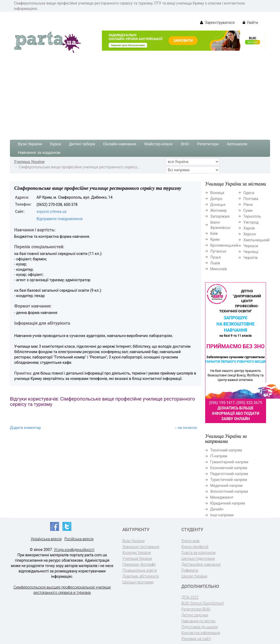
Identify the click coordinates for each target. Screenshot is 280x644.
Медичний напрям (226, 486)
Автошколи (237, 144)
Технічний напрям (226, 450)
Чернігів (250, 258)
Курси (56, 144)
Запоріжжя (220, 216)
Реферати (190, 570)
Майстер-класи (158, 144)
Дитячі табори (82, 144)
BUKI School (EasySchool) (203, 603)
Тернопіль (252, 216)
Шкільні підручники (198, 558)
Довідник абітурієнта (140, 576)
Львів (215, 263)
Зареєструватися (217, 23)
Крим (215, 239)
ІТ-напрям (219, 456)
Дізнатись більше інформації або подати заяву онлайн (235, 413)
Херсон (250, 234)
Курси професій (195, 547)
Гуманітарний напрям (229, 462)
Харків (249, 228)
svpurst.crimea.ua (51, 212)
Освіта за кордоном (198, 553)
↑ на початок (186, 428)
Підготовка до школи (200, 627)
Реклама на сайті (196, 639)
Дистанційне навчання (201, 564)
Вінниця (217, 193)
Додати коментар (25, 428)
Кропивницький (224, 245)
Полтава (251, 199)
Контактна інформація (201, 633)
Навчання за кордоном (39, 152)
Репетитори (208, 144)
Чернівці (251, 252)
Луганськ (218, 251)
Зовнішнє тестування (141, 547)
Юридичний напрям (228, 503)
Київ (214, 234)
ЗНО (185, 144)
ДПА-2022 (190, 597)
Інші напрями (222, 515)
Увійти (250, 23)
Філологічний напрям (229, 491)
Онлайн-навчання (120, 144)
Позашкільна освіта (139, 570)
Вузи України (30, 144)
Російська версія (79, 539)
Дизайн (217, 509)
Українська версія (46, 539)
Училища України (29, 162)
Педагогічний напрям (229, 474)
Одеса (249, 193)
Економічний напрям (229, 468)
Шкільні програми (138, 582)
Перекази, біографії (139, 564)
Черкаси (251, 246)
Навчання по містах (198, 621)
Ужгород (251, 222)
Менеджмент (222, 497)
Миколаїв (219, 269)
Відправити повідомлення (60, 219)
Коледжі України (137, 553)
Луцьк (216, 257)
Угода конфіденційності (74, 550)
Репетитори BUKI (196, 609)
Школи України (194, 576)
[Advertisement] (140, 94)
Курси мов (190, 541)
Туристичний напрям (229, 480)
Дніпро (216, 199)
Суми (248, 210)
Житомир (219, 210)
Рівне (248, 205)
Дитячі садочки (195, 615)
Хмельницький (256, 240)
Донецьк (218, 205)
